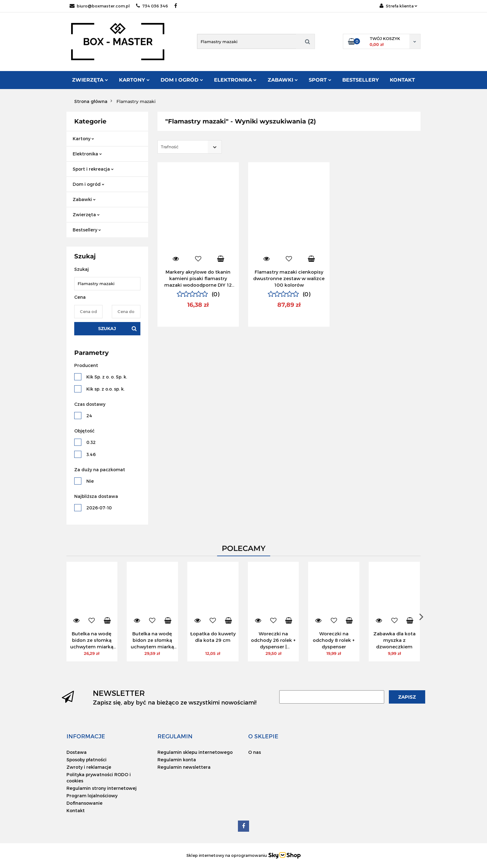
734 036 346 (152, 6)
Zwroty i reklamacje (89, 767)
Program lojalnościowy (92, 796)
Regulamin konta (177, 760)
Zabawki (283, 80)
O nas (255, 752)
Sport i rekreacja (93, 169)
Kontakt (402, 80)
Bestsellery (361, 80)
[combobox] (190, 147)
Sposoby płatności (86, 760)
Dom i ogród (182, 80)
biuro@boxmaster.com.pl (100, 6)
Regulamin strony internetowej (102, 788)
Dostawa (77, 752)
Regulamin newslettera (184, 767)
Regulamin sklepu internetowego (195, 752)
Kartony (134, 80)
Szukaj (107, 329)
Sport (320, 80)
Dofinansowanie (84, 803)
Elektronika (235, 80)
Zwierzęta (90, 80)
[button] (86, 736)
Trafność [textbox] (170, 147)
